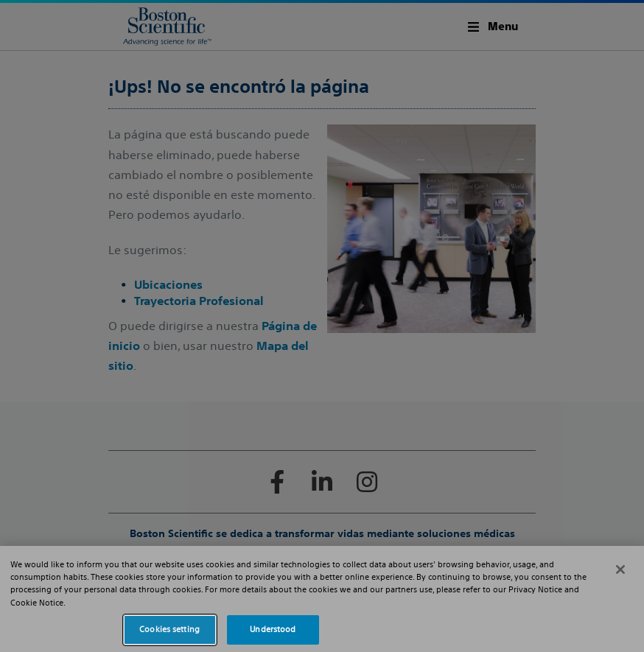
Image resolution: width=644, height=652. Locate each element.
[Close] (620, 569)
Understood (273, 629)
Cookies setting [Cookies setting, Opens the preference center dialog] (169, 629)
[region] (322, 599)
